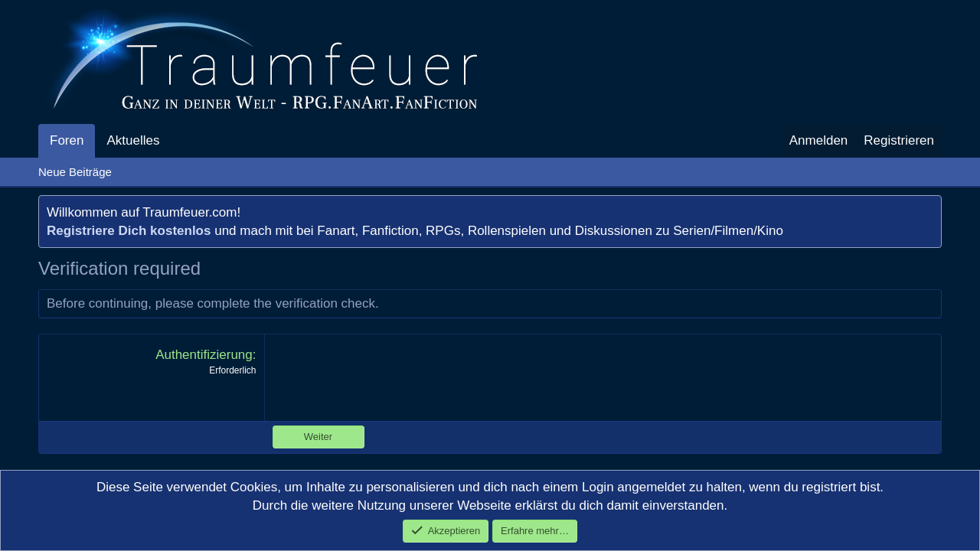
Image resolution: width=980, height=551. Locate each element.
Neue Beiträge (75, 172)
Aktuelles (133, 140)
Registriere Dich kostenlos (129, 231)
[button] (172, 141)
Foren (67, 140)
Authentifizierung (204, 355)
